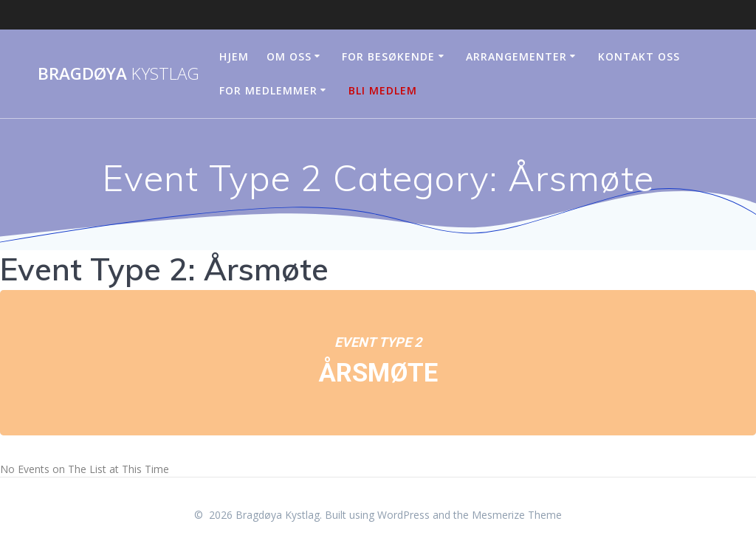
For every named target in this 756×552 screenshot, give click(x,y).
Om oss (289, 56)
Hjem (234, 56)
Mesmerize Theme (517, 515)
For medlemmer (268, 90)
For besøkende (388, 56)
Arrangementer (516, 56)
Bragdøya (118, 74)
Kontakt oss (639, 56)
